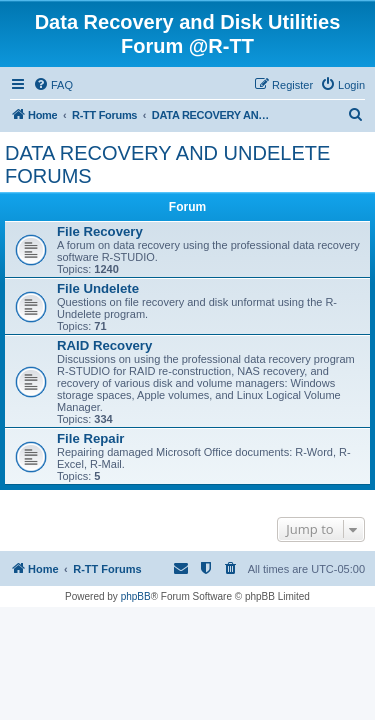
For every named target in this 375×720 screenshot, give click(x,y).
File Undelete (98, 288)
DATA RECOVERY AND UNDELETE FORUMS (167, 164)
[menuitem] (53, 85)
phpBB (136, 596)
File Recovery (100, 231)
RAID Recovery (104, 345)
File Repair (90, 438)
